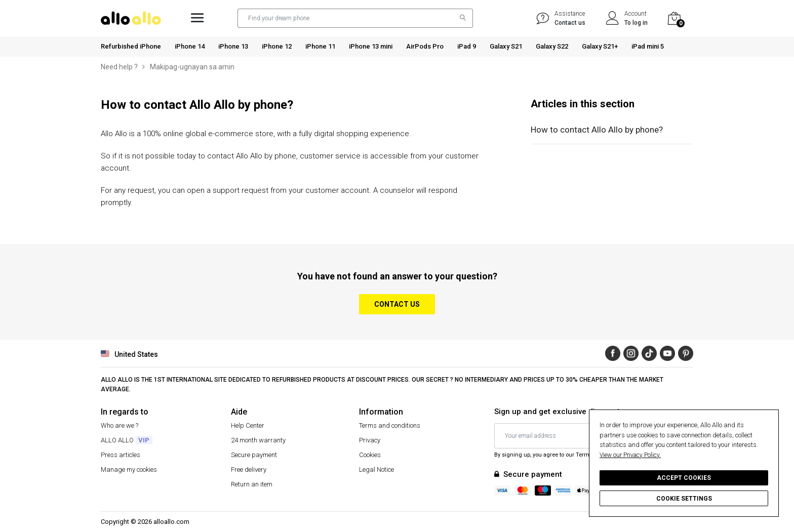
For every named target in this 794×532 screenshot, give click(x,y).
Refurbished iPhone (131, 46)
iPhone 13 (233, 46)
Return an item (252, 484)
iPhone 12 (277, 46)
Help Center (248, 425)
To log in (636, 23)
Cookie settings (684, 499)
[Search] (460, 18)
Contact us (397, 304)
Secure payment (254, 455)
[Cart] (676, 18)
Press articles (121, 455)
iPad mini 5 (648, 46)
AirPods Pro (425, 46)
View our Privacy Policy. (630, 455)
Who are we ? (120, 425)
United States (129, 354)
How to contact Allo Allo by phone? (597, 130)
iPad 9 (467, 46)
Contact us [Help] (570, 23)
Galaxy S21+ (600, 46)
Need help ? (119, 67)
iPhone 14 (190, 46)
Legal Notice (376, 469)
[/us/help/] (543, 18)
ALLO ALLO (127, 440)
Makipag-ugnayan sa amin (192, 67)
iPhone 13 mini (371, 46)
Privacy (370, 440)
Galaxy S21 (506, 46)
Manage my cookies (129, 469)
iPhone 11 (320, 46)
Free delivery (249, 469)
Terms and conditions (390, 425)
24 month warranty (258, 440)
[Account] (612, 18)
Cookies (370, 455)
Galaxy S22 (552, 46)
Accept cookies (684, 478)
